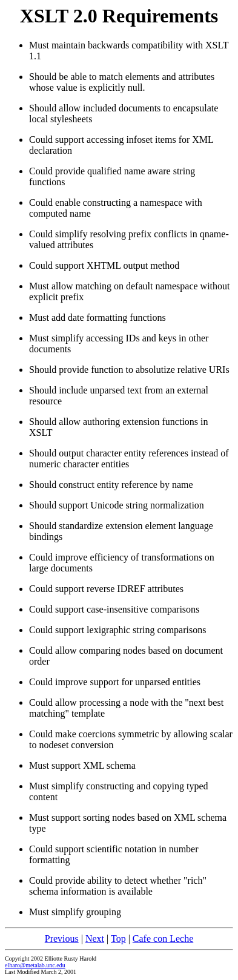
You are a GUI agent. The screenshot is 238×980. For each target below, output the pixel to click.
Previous (62, 939)
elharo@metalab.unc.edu (35, 965)
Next (95, 939)
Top (118, 939)
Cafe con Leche (163, 939)
